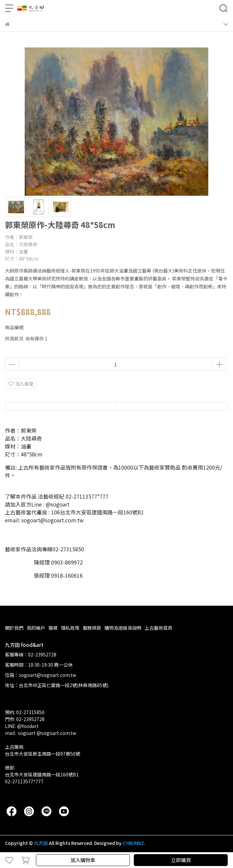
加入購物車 (83, 860)
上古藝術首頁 (159, 628)
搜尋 (53, 628)
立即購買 (181, 860)
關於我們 (14, 628)
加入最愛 (21, 384)
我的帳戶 (36, 628)
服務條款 (92, 628)
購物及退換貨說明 (123, 628)
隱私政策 (70, 628)
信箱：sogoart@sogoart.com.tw (41, 675)
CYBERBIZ (133, 843)
